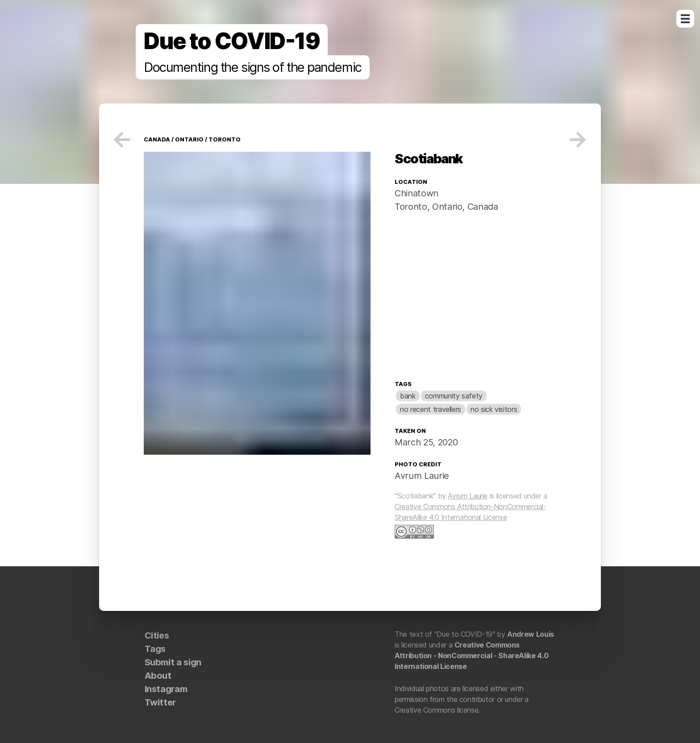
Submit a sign (173, 662)
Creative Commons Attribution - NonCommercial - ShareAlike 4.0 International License (471, 656)
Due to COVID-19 (232, 41)
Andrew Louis (531, 634)
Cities (157, 635)
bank (408, 396)
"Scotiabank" (415, 496)
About (158, 676)
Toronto (224, 139)
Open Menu (685, 19)
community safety (454, 396)
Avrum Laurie (422, 476)
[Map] (475, 299)
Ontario (189, 139)
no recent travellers (431, 409)
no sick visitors (494, 409)
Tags (403, 384)
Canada (481, 207)
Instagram (166, 689)
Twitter (160, 702)
